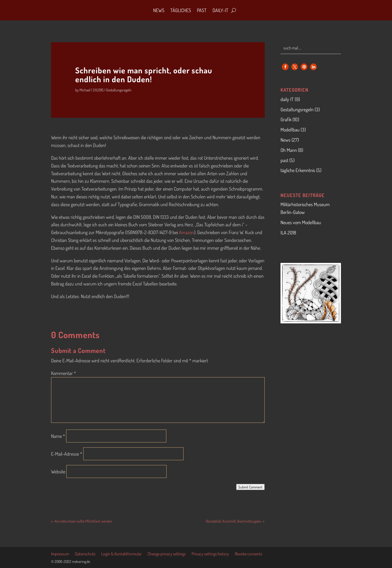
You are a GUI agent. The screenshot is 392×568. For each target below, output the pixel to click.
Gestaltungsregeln (119, 90)
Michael (85, 90)
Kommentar (64, 373)
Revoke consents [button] (249, 554)
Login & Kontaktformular (121, 554)
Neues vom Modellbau (301, 222)
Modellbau (290, 130)
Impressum (60, 554)
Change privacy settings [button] (167, 554)
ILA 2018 (288, 233)
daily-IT (220, 10)
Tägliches (181, 10)
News (159, 10)
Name (58, 436)
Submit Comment (250, 487)
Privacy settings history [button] (210, 554)
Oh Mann (289, 150)
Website (58, 471)
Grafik (286, 119)
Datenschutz (85, 554)
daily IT (287, 99)
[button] (285, 67)
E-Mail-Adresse (67, 454)
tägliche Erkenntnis (298, 170)
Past (202, 10)
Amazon (186, 232)
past (284, 160)
